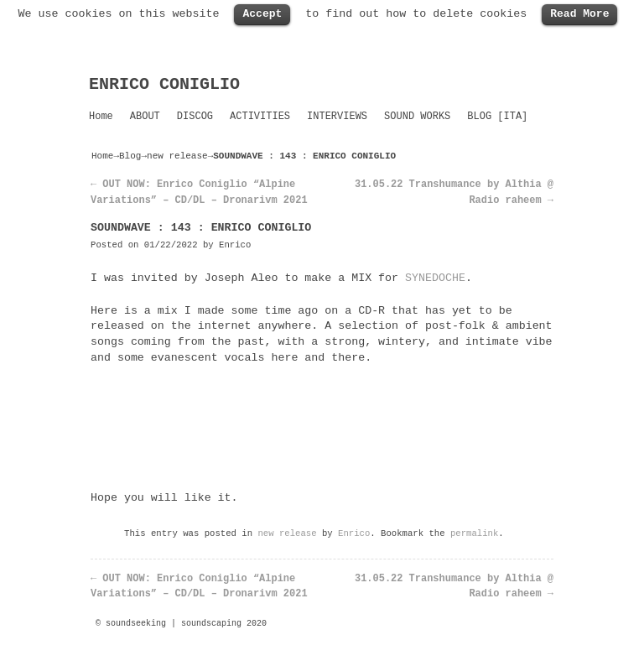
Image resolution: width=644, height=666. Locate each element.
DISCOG (195, 117)
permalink (474, 533)
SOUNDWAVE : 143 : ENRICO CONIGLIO (201, 228)
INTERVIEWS (337, 117)
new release (177, 156)
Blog (130, 156)
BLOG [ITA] (497, 117)
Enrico (235, 245)
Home (101, 117)
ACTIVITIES (260, 117)
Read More (579, 14)
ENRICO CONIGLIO (164, 84)
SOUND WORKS (417, 117)
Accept (262, 14)
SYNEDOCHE (435, 278)
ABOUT (145, 117)
